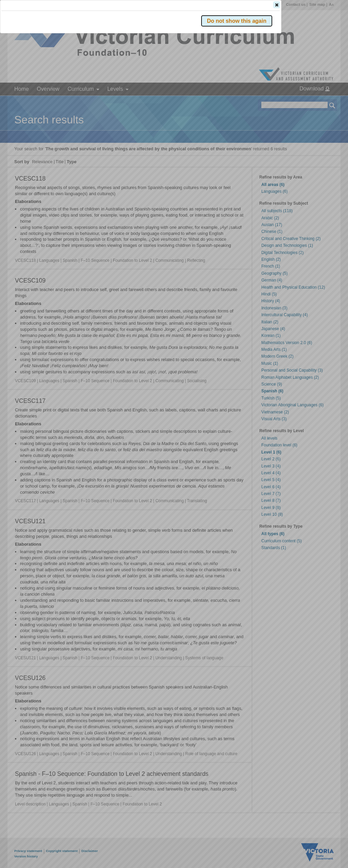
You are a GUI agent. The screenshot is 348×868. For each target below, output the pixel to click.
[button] (320, 102)
